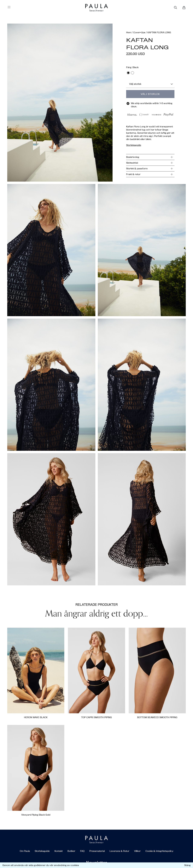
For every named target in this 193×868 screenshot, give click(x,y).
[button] (60, 103)
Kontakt (59, 851)
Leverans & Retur (119, 851)
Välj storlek (150, 94)
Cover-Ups (139, 32)
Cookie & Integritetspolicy (159, 851)
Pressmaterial (97, 851)
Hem (129, 32)
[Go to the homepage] (91, 8)
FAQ (82, 851)
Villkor (137, 851)
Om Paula (25, 851)
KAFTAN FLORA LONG (159, 32)
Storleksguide (42, 851)
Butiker (71, 851)
